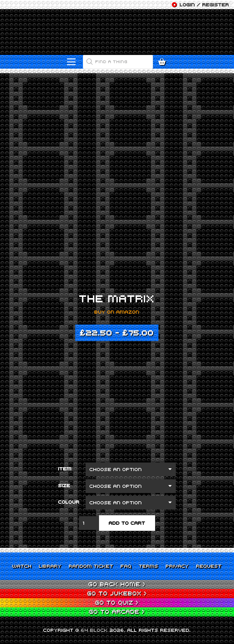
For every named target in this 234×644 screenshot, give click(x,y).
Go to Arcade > (117, 612)
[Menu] (71, 62)
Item (65, 469)
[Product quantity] (89, 523)
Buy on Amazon (117, 312)
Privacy (177, 566)
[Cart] (164, 62)
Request (209, 566)
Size (64, 485)
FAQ (126, 566)
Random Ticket (91, 566)
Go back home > (117, 584)
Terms (149, 566)
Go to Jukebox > (117, 593)
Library (50, 566)
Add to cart (127, 523)
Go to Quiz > (117, 602)
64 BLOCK (94, 630)
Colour (69, 502)
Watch (22, 566)
